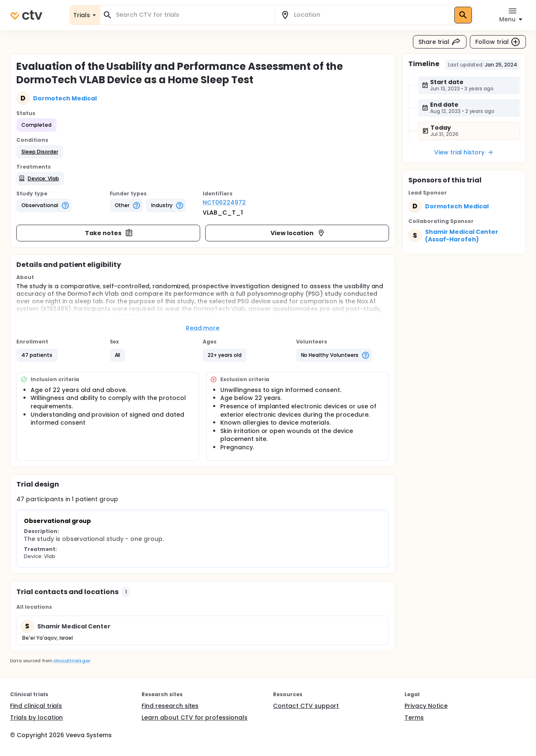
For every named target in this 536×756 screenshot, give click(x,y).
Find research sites (170, 706)
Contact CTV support (306, 706)
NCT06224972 (224, 202)
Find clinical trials (36, 706)
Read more (203, 328)
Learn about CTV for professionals (195, 718)
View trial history (464, 152)
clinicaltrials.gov (72, 661)
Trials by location (36, 718)
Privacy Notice (426, 706)
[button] (40, 152)
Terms (414, 718)
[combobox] (192, 15)
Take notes (109, 233)
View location (298, 233)
